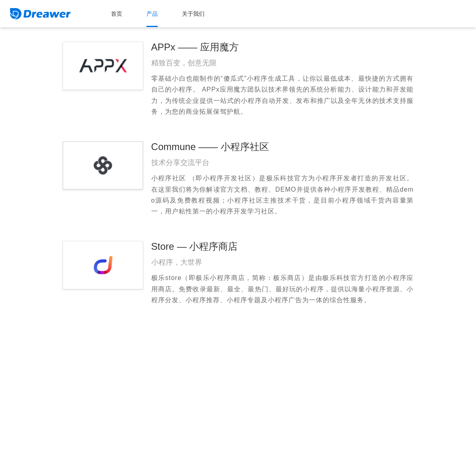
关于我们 (193, 14)
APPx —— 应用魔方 (195, 47)
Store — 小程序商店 (195, 246)
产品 (152, 14)
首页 (117, 14)
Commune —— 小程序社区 (210, 147)
